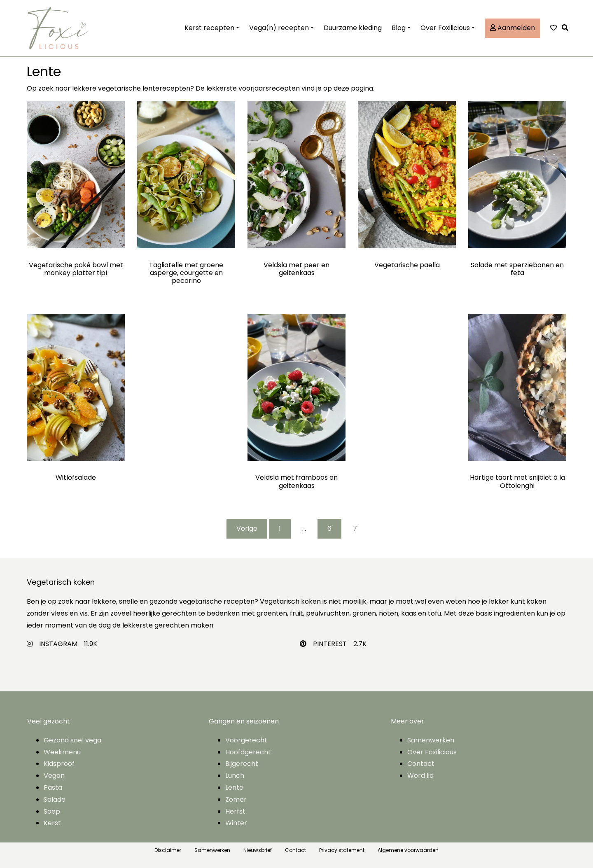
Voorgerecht (246, 740)
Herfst (235, 811)
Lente (234, 787)
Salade (55, 799)
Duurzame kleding (353, 28)
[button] (567, 28)
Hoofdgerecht (248, 752)
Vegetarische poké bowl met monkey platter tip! (76, 269)
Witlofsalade (76, 477)
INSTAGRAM (58, 644)
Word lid (420, 776)
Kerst (52, 823)
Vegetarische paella (407, 265)
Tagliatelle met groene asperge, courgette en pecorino (186, 273)
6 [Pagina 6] (329, 528)
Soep (52, 811)
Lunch (235, 776)
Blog (399, 28)
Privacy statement (342, 850)
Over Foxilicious (445, 28)
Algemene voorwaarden (408, 850)
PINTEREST (330, 644)
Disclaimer (168, 850)
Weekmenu (62, 752)
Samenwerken (431, 740)
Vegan (54, 776)
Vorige (247, 528)
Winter (236, 823)
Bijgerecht (242, 764)
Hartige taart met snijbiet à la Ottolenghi (517, 481)
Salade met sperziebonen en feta (517, 269)
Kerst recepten (209, 28)
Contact (421, 764)
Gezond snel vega (72, 740)
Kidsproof (59, 764)
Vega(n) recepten (279, 28)
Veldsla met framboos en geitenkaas (296, 481)
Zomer (236, 799)
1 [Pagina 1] (280, 528)
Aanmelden (512, 28)
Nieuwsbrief (258, 850)
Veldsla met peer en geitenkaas (296, 269)
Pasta (53, 787)
